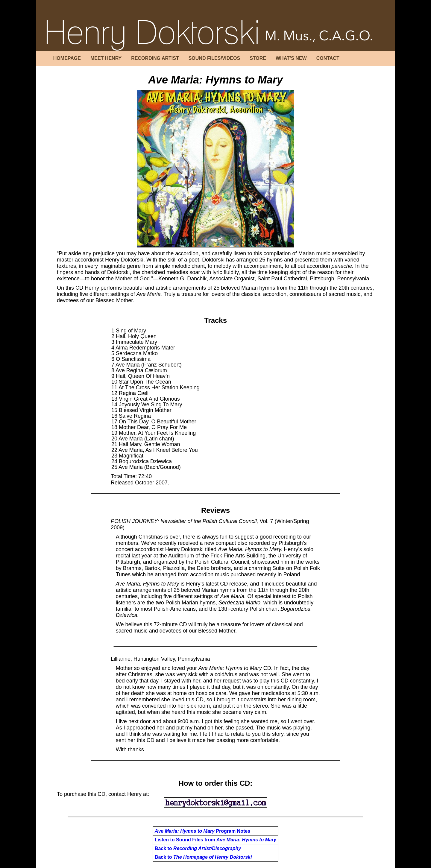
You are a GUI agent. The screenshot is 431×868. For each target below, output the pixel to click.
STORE (258, 58)
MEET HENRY (106, 58)
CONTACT (328, 58)
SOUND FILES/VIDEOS (214, 58)
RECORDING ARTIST (155, 58)
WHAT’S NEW (291, 58)
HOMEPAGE (67, 58)
